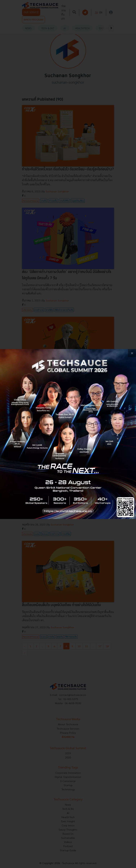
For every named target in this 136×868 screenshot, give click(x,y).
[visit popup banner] (68, 434)
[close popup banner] (132, 353)
